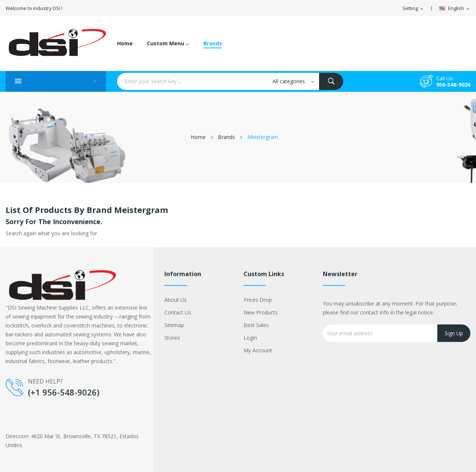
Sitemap (174, 325)
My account (258, 350)
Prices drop (258, 300)
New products (261, 312)
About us (176, 300)
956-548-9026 (453, 85)
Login (250, 338)
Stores (172, 338)
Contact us (178, 312)
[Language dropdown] (455, 9)
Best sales (256, 325)
